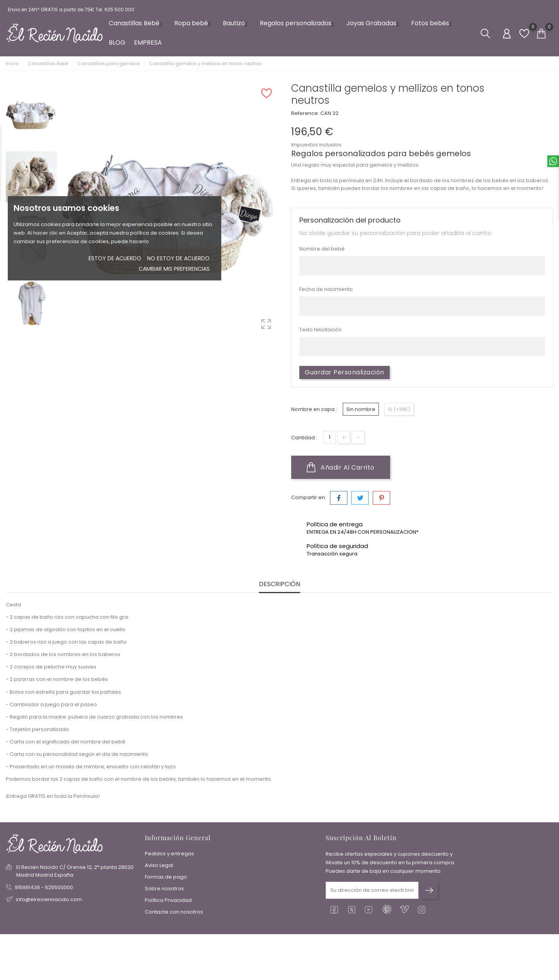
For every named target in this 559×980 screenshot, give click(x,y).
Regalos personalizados (299, 23)
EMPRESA (148, 43)
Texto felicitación (320, 330)
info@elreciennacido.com (49, 899)
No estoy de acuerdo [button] (178, 258)
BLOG (117, 43)
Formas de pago (166, 877)
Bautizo (237, 23)
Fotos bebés (433, 23)
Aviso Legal (159, 865)
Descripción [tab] (279, 584)
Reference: (305, 113)
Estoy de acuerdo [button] (115, 258)
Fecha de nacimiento (326, 289)
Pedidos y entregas (169, 854)
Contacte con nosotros (174, 912)
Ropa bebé (194, 23)
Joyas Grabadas (374, 23)
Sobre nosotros (164, 889)
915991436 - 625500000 (44, 887)
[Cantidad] (329, 438)
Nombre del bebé (322, 249)
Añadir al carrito (341, 467)
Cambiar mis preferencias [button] (174, 269)
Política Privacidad (168, 900)
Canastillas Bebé (137, 23)
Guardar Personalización (345, 372)
